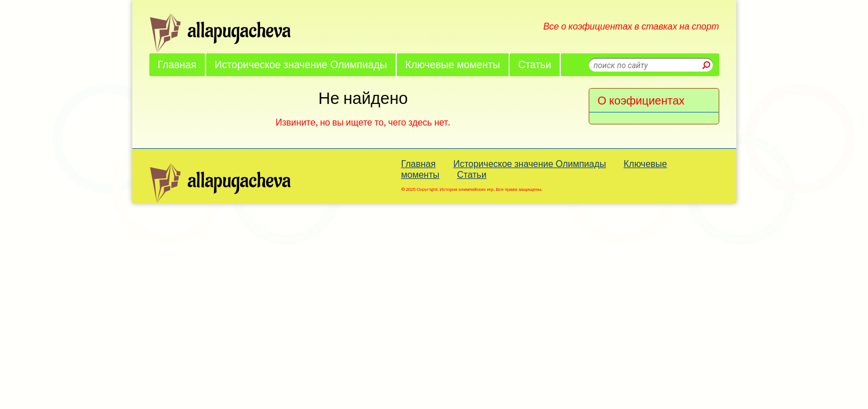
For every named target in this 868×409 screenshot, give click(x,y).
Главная (177, 64)
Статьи (535, 64)
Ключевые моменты (453, 64)
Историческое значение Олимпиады (301, 64)
